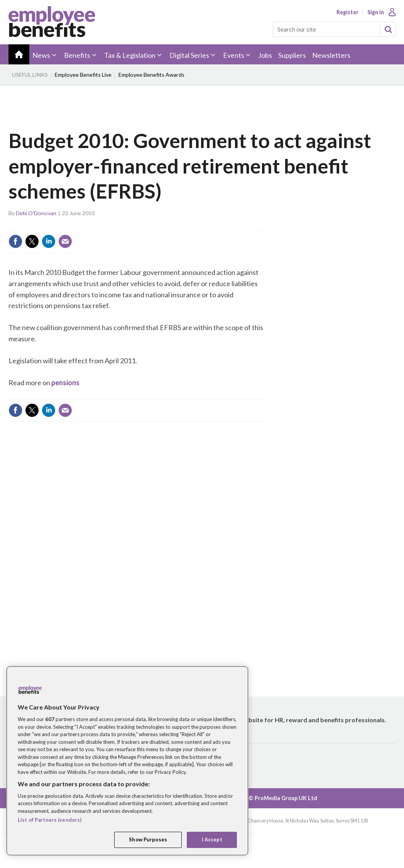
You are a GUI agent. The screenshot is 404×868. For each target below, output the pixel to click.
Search (388, 29)
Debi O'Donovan (36, 213)
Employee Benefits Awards (151, 75)
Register (347, 12)
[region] (127, 761)
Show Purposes (148, 839)
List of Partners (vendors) (50, 820)
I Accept (212, 839)
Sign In (376, 12)
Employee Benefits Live (83, 75)
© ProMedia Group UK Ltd (283, 798)
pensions (65, 383)
